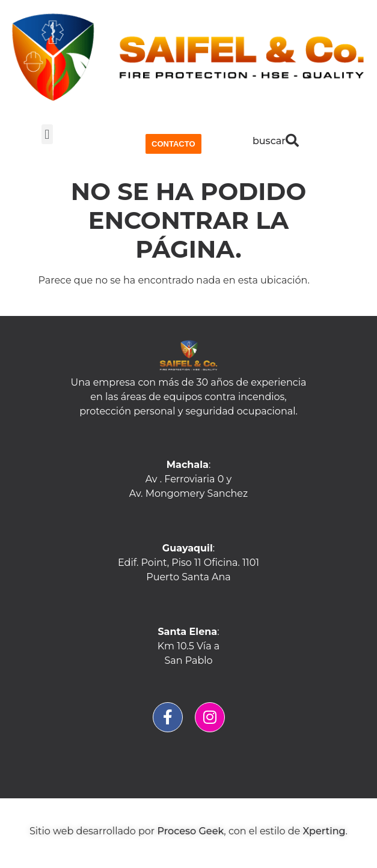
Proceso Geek (190, 831)
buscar (269, 141)
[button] (47, 134)
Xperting (324, 831)
